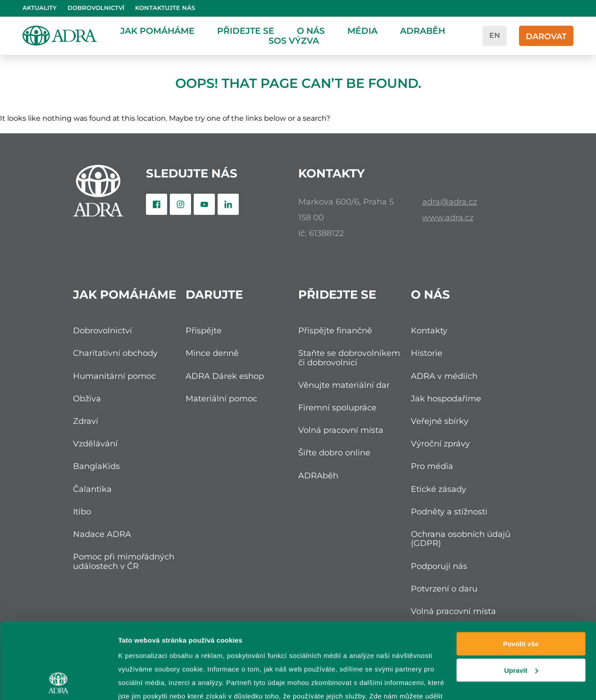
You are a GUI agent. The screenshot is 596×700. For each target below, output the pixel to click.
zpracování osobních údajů (346, 652)
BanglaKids (96, 466)
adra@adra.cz (450, 202)
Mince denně (212, 353)
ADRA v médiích (444, 376)
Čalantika (92, 489)
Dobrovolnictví (96, 8)
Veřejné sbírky (440, 421)
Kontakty (429, 330)
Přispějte (204, 330)
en (495, 35)
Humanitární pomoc (114, 376)
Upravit (521, 599)
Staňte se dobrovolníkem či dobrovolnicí (349, 357)
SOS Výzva (294, 41)
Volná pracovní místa (341, 430)
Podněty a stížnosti (449, 511)
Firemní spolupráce (337, 407)
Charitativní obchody (115, 353)
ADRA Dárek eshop (225, 376)
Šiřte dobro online (334, 452)
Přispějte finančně (335, 330)
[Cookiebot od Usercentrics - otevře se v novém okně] (58, 682)
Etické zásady (439, 489)
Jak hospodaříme (446, 398)
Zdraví (86, 421)
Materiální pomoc (221, 398)
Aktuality (40, 8)
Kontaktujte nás (165, 8)
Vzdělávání (95, 443)
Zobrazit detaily (143, 682)
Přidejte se (246, 31)
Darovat (546, 36)
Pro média (432, 466)
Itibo (82, 511)
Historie (427, 353)
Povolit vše (521, 572)
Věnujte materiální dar (344, 385)
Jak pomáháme (157, 31)
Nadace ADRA (102, 534)
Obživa (87, 398)
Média (362, 31)
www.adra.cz (448, 217)
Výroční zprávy (440, 443)
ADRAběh (423, 31)
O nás (311, 31)
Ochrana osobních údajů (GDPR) (461, 539)
